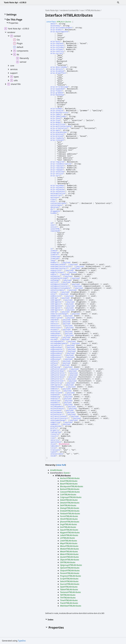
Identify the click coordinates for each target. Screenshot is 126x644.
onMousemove (56, 353)
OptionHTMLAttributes (70, 568)
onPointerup (56, 383)
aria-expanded (57, 89)
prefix (54, 428)
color (53, 201)
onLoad (54, 340)
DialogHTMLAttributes (70, 508)
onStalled (55, 401)
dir (52, 209)
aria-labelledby (58, 117)
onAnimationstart (59, 268)
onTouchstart (57, 414)
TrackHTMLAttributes (69, 603)
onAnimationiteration (61, 267)
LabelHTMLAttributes (69, 535)
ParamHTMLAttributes (70, 573)
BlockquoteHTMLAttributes (72, 486)
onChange (55, 280)
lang (53, 261)
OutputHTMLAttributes (70, 570)
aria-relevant (57, 140)
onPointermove (57, 377)
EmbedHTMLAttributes (70, 511)
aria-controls (57, 51)
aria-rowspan (57, 170)
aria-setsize (57, 174)
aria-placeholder (59, 132)
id (52, 223)
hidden (54, 213)
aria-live (55, 120)
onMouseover (56, 357)
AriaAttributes (56, 470)
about (53, 24)
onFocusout (56, 328)
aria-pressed (57, 136)
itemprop (55, 253)
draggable (55, 211)
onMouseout (56, 355)
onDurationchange (59, 314)
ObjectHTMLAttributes (70, 560)
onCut (53, 294)
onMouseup (55, 359)
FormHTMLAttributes (69, 516)
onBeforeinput (57, 272)
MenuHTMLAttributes (69, 546)
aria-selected (57, 172)
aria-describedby (59, 67)
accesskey (55, 26)
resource (55, 434)
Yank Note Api (52, 10)
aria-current (57, 53)
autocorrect (56, 195)
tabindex (55, 446)
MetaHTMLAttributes (69, 552)
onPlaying (55, 367)
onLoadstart (56, 345)
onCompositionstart (60, 286)
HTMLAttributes (93, 10)
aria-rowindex (57, 168)
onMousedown (56, 347)
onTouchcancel (57, 409)
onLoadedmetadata (59, 343)
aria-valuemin (57, 188)
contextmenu (56, 205)
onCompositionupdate (60, 288)
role (53, 438)
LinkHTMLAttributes (69, 541)
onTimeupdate (57, 407)
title (53, 448)
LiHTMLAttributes (67, 538)
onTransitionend (58, 416)
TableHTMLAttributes (69, 589)
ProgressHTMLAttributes (71, 576)
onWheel (54, 424)
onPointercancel (58, 369)
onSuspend (55, 405)
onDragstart (56, 310)
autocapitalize (58, 193)
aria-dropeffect (58, 73)
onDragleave (56, 306)
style (53, 444)
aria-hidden (56, 109)
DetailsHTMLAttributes (70, 503)
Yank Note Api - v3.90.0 (15, 2)
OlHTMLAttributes (68, 562)
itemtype (55, 259)
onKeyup (54, 338)
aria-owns (55, 130)
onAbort (54, 263)
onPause (54, 363)
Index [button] (49, 620)
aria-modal (56, 122)
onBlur (54, 274)
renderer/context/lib (69, 10)
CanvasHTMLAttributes (70, 492)
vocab (53, 456)
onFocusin (55, 326)
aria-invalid (57, 111)
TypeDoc (22, 641)
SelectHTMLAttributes (69, 581)
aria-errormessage (59, 87)
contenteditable (58, 203)
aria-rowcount (57, 166)
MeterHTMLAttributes (69, 554)
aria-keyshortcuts (59, 113)
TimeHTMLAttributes (69, 600)
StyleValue (64, 444)
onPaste (54, 361)
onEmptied (55, 316)
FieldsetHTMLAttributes (70, 514)
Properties (12, 23)
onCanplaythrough (59, 278)
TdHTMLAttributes (68, 595)
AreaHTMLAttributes (69, 481)
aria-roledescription (61, 164)
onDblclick (56, 296)
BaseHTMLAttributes (69, 484)
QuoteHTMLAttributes (69, 557)
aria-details (57, 69)
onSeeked (55, 395)
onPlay (54, 365)
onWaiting (55, 422)
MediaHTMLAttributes (69, 549)
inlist (54, 227)
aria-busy (55, 42)
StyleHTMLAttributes (69, 587)
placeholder (56, 426)
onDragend (55, 300)
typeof (54, 452)
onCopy (54, 292)
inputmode (55, 231)
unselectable (57, 454)
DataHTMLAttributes (69, 500)
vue (82, 10)
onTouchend (56, 411)
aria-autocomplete (59, 32)
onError (54, 322)
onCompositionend (59, 284)
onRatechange (57, 387)
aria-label (56, 115)
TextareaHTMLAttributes (70, 592)
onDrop (54, 312)
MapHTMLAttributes (69, 543)
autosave (55, 197)
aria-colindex (57, 47)
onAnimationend (58, 265)
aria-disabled (57, 71)
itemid (54, 251)
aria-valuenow (57, 190)
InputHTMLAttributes (69, 530)
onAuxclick (56, 270)
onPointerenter (58, 373)
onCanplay (55, 276)
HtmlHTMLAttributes (69, 519)
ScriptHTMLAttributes (69, 579)
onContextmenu (57, 290)
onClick (54, 282)
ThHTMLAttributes (68, 598)
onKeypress (56, 336)
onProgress (56, 385)
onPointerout (57, 379)
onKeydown (55, 334)
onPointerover (57, 381)
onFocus (54, 324)
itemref (54, 255)
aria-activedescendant (61, 28)
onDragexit (56, 304)
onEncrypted (56, 318)
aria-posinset (57, 134)
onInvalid (55, 332)
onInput (54, 330)
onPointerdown (57, 371)
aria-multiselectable (61, 126)
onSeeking (55, 397)
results (54, 436)
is (52, 249)
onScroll (55, 391)
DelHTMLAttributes (68, 505)
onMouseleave (57, 351)
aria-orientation (59, 128)
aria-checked (57, 44)
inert (53, 225)
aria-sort (55, 176)
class (53, 199)
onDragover (56, 308)
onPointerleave (58, 375)
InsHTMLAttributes (68, 527)
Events (67, 473)
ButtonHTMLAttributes (70, 489)
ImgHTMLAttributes (68, 524)
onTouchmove (56, 413)
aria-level (56, 119)
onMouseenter (57, 349)
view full (61, 465)
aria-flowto (56, 91)
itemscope (55, 257)
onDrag (54, 298)
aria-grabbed (57, 93)
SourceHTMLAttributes (70, 584)
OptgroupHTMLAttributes (71, 565)
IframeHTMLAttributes (70, 522)
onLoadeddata (57, 341)
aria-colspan (57, 49)
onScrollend (56, 393)
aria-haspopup (57, 95)
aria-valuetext (58, 192)
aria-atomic (56, 30)
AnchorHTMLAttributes (70, 478)
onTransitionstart (59, 418)
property (55, 430)
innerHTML (55, 229)
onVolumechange (58, 420)
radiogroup (56, 432)
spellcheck (56, 442)
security (55, 440)
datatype (55, 207)
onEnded (54, 320)
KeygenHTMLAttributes (70, 533)
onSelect (55, 399)
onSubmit (55, 403)
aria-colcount (57, 46)
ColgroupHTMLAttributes (71, 497)
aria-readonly (57, 138)
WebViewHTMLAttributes (71, 606)
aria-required (57, 162)
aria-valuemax (57, 186)
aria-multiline (58, 124)
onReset (54, 389)
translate (55, 450)
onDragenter (56, 302)
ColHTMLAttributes (68, 495)
